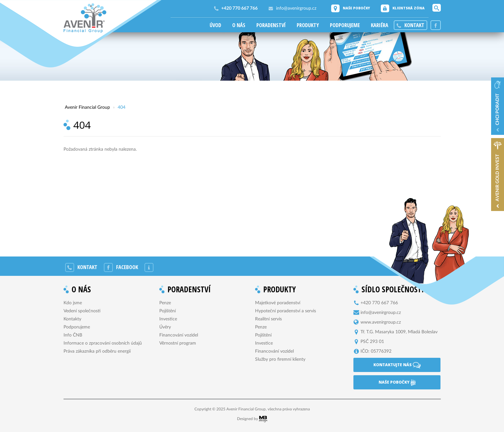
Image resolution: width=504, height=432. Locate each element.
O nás (239, 25)
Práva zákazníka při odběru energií (97, 351)
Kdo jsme (73, 303)
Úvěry (165, 327)
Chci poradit (498, 109)
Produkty (308, 25)
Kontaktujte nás (397, 365)
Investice (168, 319)
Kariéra (380, 25)
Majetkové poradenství (278, 303)
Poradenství (271, 25)
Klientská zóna (409, 8)
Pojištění (168, 311)
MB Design (263, 419)
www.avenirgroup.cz (381, 322)
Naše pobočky (356, 8)
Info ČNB (73, 335)
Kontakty (72, 319)
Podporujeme (345, 25)
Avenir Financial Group (85, 18)
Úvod (215, 25)
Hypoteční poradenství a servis (286, 311)
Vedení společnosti (82, 311)
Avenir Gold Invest (498, 178)
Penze (165, 303)
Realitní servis (268, 319)
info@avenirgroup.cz (296, 8)
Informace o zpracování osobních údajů (103, 343)
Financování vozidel (179, 335)
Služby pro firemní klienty (280, 359)
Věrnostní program (178, 343)
